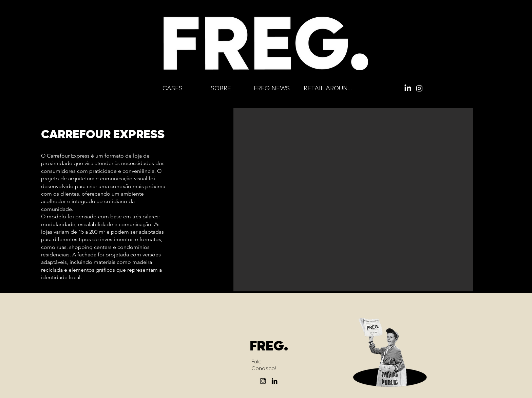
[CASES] (172, 88)
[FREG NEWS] (272, 88)
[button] (353, 200)
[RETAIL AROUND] (328, 88)
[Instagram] (419, 88)
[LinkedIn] (408, 88)
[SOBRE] (221, 88)
